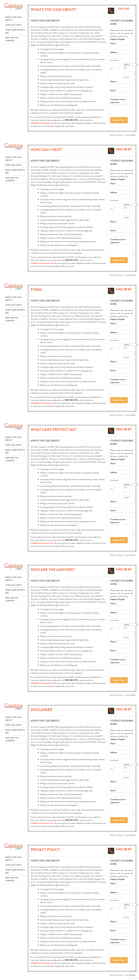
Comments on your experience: (118, 101)
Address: (114, 52)
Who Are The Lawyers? (12, 39)
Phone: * (114, 82)
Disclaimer (130, 135)
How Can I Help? (14, 25)
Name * (113, 43)
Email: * (113, 90)
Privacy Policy (117, 135)
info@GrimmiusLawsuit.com (42, 123)
